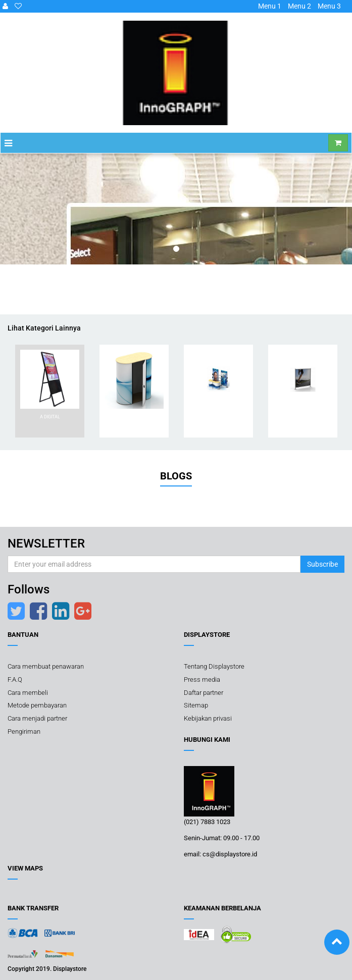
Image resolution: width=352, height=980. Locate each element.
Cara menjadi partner (37, 718)
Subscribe (322, 564)
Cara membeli (28, 693)
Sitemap (196, 705)
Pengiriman (24, 731)
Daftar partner (204, 693)
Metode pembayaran (37, 705)
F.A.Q (15, 679)
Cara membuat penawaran (46, 667)
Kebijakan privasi (208, 718)
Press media (202, 679)
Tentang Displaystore (214, 667)
